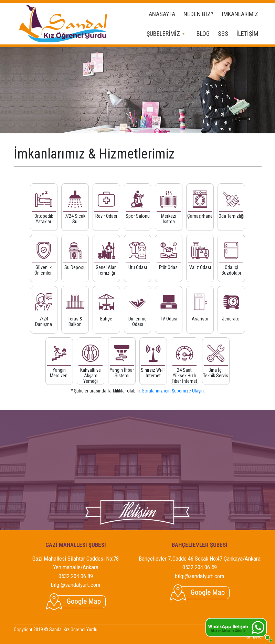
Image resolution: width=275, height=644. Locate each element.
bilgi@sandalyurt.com (76, 585)
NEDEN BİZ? (198, 14)
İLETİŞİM (247, 34)
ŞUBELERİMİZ (166, 34)
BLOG (203, 34)
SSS (223, 34)
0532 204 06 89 (76, 576)
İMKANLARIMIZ (240, 14)
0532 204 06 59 (200, 567)
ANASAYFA (162, 14)
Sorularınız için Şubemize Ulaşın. (173, 391)
